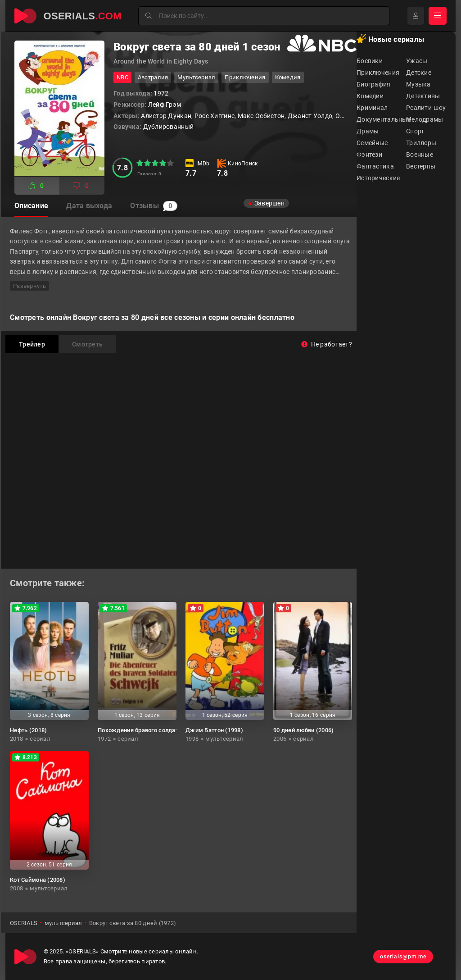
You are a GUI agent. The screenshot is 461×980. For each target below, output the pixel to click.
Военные (420, 155)
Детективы (423, 96)
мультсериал (196, 77)
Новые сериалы (390, 39)
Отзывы (154, 206)
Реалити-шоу (426, 108)
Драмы (368, 131)
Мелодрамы (425, 119)
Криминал (372, 108)
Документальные (381, 119)
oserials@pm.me (403, 957)
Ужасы (417, 61)
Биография (374, 84)
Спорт (415, 131)
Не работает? (327, 344)
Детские (419, 73)
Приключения (378, 73)
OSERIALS (24, 923)
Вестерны (421, 166)
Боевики (370, 61)
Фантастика (375, 166)
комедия (288, 77)
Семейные (372, 143)
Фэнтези (369, 155)
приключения (245, 77)
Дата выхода (89, 206)
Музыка (418, 84)
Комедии (370, 96)
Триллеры (421, 143)
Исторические (378, 178)
